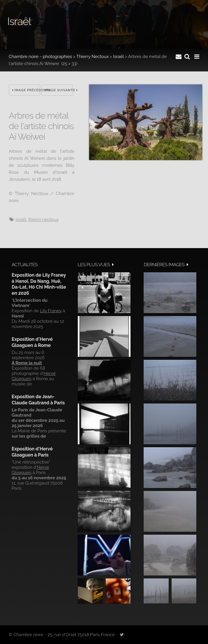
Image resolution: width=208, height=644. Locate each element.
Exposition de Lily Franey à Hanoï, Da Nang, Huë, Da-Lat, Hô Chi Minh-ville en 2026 (39, 284)
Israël (118, 57)
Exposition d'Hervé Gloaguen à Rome (32, 342)
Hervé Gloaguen (30, 470)
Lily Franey (51, 311)
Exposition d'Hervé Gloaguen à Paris (32, 452)
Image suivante (59, 90)
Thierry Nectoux (92, 57)
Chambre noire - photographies (40, 57)
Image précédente (26, 90)
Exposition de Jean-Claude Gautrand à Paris (38, 400)
